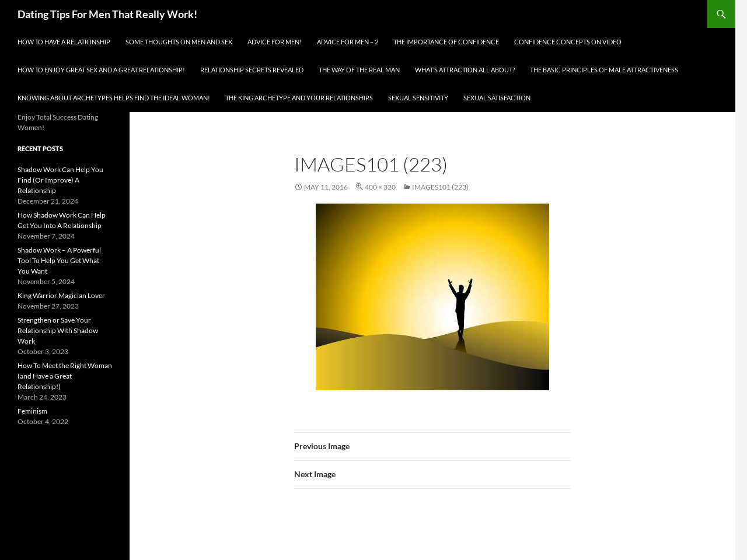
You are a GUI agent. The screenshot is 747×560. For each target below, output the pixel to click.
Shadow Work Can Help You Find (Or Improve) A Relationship (60, 180)
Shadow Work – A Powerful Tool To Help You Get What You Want (59, 260)
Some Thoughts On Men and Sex (179, 42)
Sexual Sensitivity (418, 98)
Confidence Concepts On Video (568, 42)
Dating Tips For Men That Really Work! (107, 14)
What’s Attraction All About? (465, 70)
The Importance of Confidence (446, 42)
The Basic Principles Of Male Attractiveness (604, 70)
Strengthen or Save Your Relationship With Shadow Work (58, 330)
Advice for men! (275, 42)
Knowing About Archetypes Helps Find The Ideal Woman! (114, 98)
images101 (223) (440, 187)
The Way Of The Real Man (359, 70)
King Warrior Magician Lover (61, 295)
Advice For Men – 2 (348, 42)
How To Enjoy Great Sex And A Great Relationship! (101, 70)
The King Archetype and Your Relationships (299, 98)
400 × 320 (380, 187)
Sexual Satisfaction (497, 98)
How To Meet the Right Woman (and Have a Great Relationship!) (65, 376)
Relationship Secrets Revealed (252, 70)
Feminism (32, 411)
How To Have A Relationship (64, 42)
